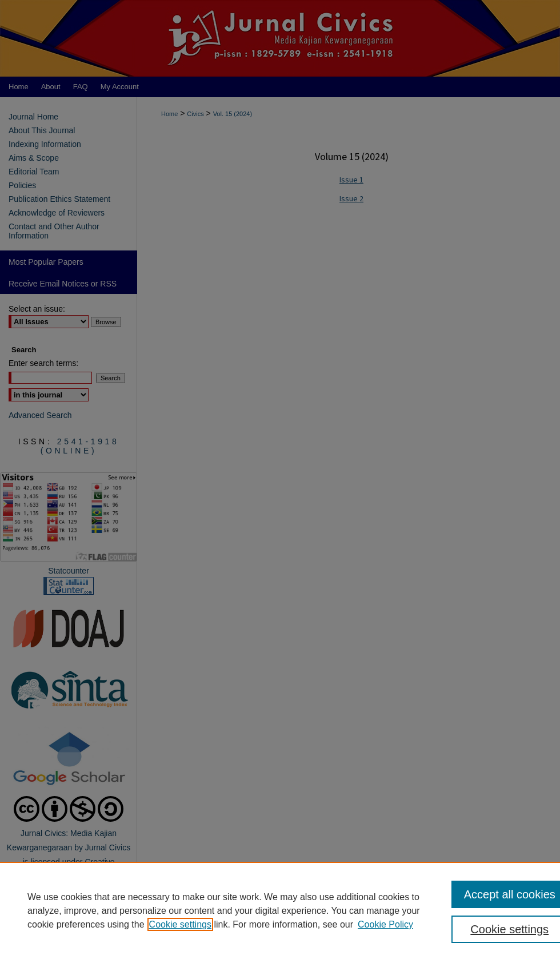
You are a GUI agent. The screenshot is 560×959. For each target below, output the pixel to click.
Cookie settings (180, 924)
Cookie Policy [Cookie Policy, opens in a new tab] (385, 924)
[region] (280, 910)
